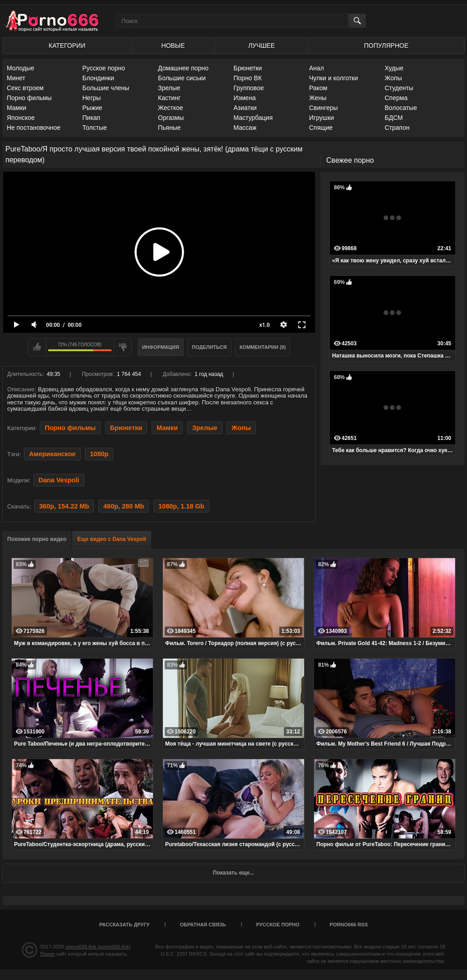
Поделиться (209, 347)
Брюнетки (248, 68)
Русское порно (104, 68)
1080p (99, 454)
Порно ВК (248, 78)
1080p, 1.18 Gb (181, 506)
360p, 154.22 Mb (64, 506)
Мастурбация (253, 118)
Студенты (399, 88)
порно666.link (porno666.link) (98, 947)
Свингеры (324, 108)
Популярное (386, 46)
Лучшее (261, 46)
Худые (394, 68)
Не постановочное (34, 128)
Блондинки (99, 78)
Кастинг (169, 98)
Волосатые (401, 108)
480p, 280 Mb (124, 506)
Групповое (249, 88)
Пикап (92, 118)
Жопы (393, 78)
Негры (92, 98)
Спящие (321, 128)
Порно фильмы (29, 98)
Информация (161, 347)
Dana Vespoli (59, 480)
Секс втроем (25, 88)
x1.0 (265, 325)
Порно (47, 954)
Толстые (95, 128)
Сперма (396, 98)
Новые (173, 46)
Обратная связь (203, 925)
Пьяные (169, 128)
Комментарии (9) (263, 347)
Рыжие (92, 108)
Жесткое (171, 108)
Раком (318, 88)
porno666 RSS (349, 925)
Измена (245, 98)
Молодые (21, 68)
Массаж (245, 128)
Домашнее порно (183, 68)
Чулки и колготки (333, 78)
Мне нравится (37, 347)
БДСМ (394, 118)
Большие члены (106, 88)
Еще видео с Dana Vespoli (112, 539)
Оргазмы (171, 118)
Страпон (397, 128)
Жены (318, 98)
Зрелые (169, 88)
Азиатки (245, 108)
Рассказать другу (125, 925)
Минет (16, 78)
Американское (52, 454)
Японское (21, 118)
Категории (67, 46)
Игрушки (321, 118)
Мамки (16, 108)
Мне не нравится (123, 347)
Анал (317, 68)
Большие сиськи (182, 78)
